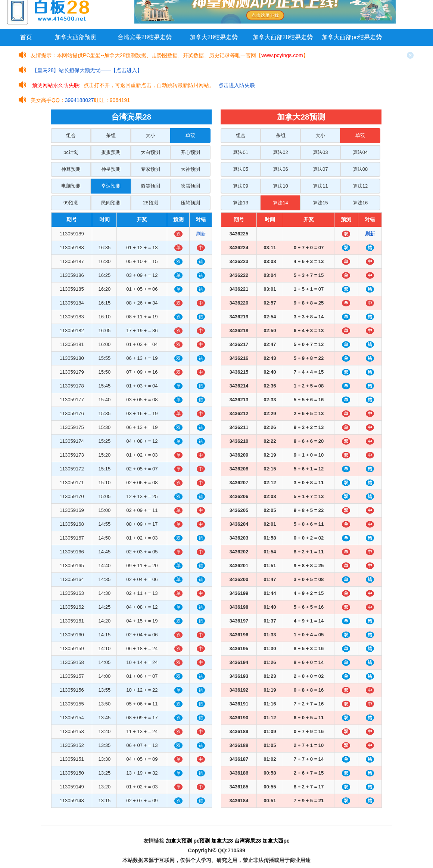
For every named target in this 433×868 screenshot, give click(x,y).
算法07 (320, 169)
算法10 (280, 186)
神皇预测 (111, 169)
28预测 (150, 203)
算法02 (280, 152)
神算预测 (71, 169)
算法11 (320, 186)
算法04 (360, 152)
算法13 (240, 203)
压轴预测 (190, 203)
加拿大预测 (179, 841)
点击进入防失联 (237, 85)
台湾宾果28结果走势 (145, 37)
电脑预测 (71, 186)
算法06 (280, 169)
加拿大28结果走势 (214, 37)
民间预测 (111, 203)
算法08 (360, 169)
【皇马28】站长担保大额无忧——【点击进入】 (87, 70)
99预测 (71, 203)
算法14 (280, 203)
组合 (71, 135)
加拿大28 (222, 841)
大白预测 (150, 152)
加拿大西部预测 (76, 37)
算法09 (240, 186)
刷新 (201, 234)
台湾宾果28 (248, 841)
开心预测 (190, 152)
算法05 (240, 169)
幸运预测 (111, 186)
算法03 (320, 152)
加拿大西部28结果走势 (283, 37)
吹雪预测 (190, 186)
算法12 (360, 186)
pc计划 (71, 152)
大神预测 (190, 169)
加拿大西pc (276, 841)
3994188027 (80, 100)
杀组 (111, 135)
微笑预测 (150, 186)
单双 (190, 135)
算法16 (360, 203)
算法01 (240, 152)
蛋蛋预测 (111, 152)
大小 (150, 135)
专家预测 (150, 169)
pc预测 (202, 841)
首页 (26, 37)
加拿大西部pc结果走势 (352, 37)
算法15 (320, 203)
